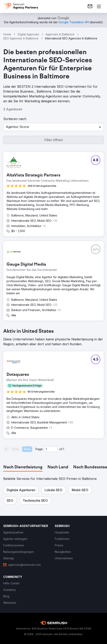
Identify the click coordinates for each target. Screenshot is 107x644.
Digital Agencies (28, 34)
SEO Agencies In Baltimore (21, 38)
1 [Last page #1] (64, 449)
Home (7, 34)
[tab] (23, 467)
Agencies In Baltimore (60, 34)
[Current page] (51, 449)
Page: (39, 449)
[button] (53, 127)
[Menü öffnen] (99, 6)
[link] (90, 6)
